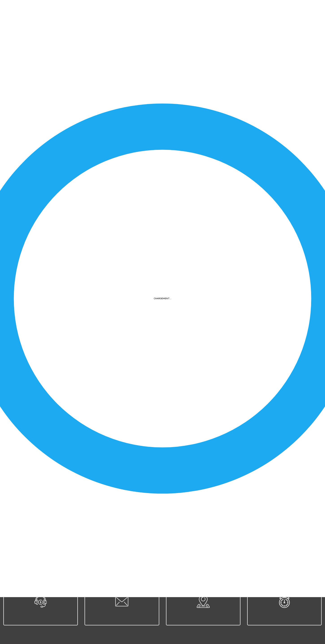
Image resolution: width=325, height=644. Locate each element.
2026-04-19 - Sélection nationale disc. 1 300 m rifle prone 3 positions (73, 216)
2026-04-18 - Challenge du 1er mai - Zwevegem (220, 177)
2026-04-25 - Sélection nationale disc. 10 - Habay (222, 138)
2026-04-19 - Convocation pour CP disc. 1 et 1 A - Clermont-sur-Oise (236, 447)
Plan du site (234, 557)
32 (52, 524)
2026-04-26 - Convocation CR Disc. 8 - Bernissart (222, 330)
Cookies (201, 557)
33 (62, 524)
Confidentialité (177, 557)
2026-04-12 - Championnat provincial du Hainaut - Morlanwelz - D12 (73, 330)
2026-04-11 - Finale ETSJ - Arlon (46, 369)
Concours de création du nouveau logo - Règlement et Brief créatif (71, 138)
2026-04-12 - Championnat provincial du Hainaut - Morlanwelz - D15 (73, 291)
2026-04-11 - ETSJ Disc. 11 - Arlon (209, 369)
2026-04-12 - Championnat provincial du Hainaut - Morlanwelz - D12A (237, 291)
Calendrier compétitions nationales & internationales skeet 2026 (70, 447)
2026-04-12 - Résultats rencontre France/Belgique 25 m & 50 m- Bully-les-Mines (82, 252)
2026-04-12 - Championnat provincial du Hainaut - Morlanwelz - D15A (237, 252)
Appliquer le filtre (290, 120)
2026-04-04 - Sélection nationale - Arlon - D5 (219, 486)
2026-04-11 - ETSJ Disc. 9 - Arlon (46, 408)
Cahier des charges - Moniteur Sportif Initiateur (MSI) (224, 408)
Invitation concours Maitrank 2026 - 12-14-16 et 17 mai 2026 (66, 177)
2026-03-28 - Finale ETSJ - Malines (48, 486)
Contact (255, 557)
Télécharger (136, 157)
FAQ (216, 557)
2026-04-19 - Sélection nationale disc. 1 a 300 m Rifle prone (229, 216)
